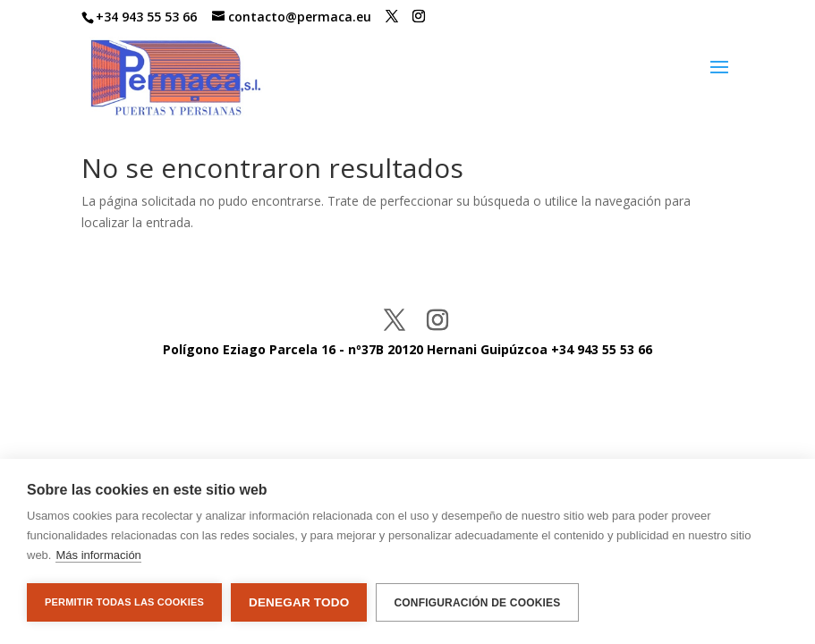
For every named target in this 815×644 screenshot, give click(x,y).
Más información (98, 555)
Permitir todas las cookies (124, 602)
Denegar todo (299, 602)
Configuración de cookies (477, 603)
